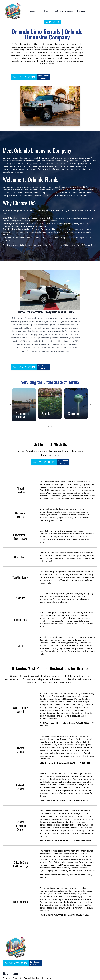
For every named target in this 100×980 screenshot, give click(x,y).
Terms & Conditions (33, 978)
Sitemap (47, 978)
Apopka (46, 413)
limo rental (70, 169)
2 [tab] (52, 427)
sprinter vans (90, 161)
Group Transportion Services (63, 11)
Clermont (74, 413)
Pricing (45, 11)
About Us (7, 978)
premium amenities (29, 169)
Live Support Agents (43, 77)
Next (90, 405)
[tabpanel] (24, 405)
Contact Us (18, 978)
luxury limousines (70, 161)
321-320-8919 (52, 22)
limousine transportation (73, 158)
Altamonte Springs (22, 415)
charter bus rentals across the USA (36, 245)
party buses (12, 163)
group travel (53, 158)
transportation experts (43, 223)
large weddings (51, 229)
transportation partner (23, 210)
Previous (11, 405)
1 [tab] (48, 427)
